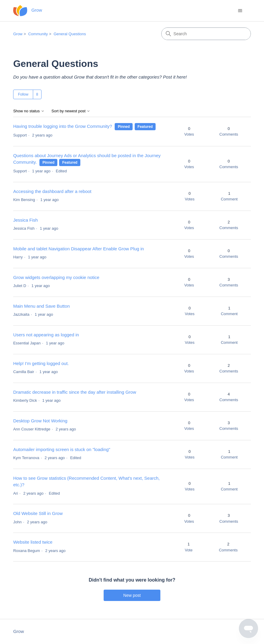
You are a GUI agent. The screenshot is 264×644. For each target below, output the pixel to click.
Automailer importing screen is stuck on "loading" (62, 449)
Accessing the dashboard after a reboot (52, 191)
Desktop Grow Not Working (40, 421)
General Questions (70, 34)
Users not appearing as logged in (46, 335)
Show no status (29, 111)
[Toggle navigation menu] (240, 11)
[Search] (206, 34)
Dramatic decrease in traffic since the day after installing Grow (75, 392)
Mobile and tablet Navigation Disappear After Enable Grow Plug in (79, 249)
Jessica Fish (26, 220)
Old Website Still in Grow (38, 513)
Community (38, 34)
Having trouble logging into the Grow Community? (63, 126)
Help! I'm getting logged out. (41, 363)
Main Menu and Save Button (41, 306)
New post (132, 595)
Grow (18, 34)
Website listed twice (33, 542)
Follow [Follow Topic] (23, 94)
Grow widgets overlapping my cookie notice (56, 277)
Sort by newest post (71, 111)
